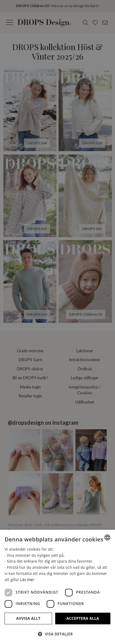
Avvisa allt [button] (28, 618)
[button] (57, 634)
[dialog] (57, 587)
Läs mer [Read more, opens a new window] (27, 580)
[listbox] (107, 537)
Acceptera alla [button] (83, 618)
